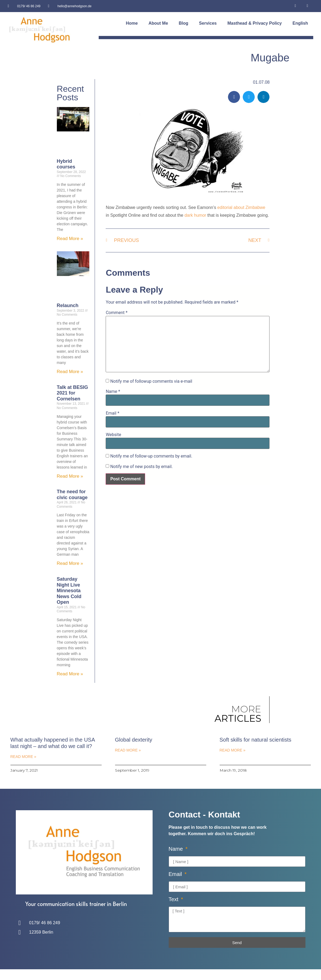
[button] (234, 97)
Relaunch (68, 305)
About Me (158, 23)
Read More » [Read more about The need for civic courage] (70, 563)
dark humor (195, 215)
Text (174, 899)
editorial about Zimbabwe (241, 207)
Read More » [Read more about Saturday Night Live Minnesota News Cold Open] (70, 674)
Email (112, 413)
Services (208, 23)
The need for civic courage (72, 495)
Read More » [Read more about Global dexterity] (128, 750)
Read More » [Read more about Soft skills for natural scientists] (233, 750)
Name (113, 392)
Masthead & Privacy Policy (255, 23)
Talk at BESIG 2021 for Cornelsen (73, 393)
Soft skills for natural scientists (256, 740)
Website (113, 435)
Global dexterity (134, 740)
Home (132, 23)
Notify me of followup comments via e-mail (151, 381)
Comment (117, 313)
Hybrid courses (66, 164)
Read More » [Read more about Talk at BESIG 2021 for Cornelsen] (70, 476)
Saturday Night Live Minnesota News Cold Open (69, 591)
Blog (184, 23)
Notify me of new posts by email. (141, 467)
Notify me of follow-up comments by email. (151, 456)
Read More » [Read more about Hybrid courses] (70, 239)
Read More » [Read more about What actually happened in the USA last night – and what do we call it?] (23, 757)
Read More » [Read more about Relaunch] (70, 372)
